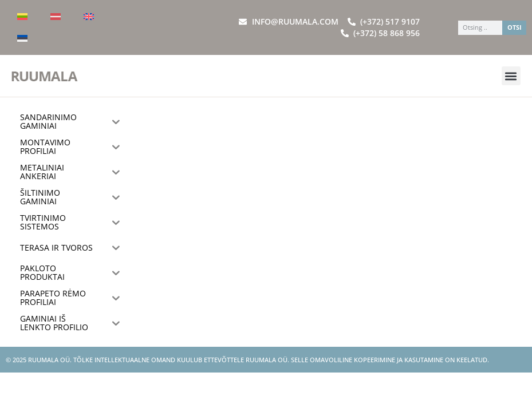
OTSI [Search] (515, 27)
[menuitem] (22, 17)
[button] (511, 76)
